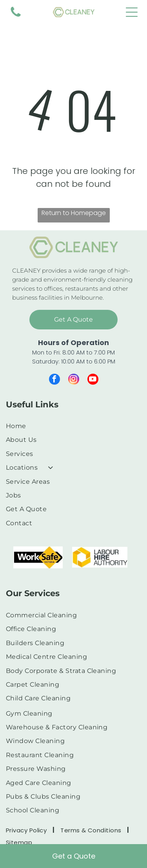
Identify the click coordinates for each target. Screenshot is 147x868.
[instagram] (74, 380)
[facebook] (54, 380)
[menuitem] (70, 426)
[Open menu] (132, 12)
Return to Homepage (74, 213)
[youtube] (93, 380)
